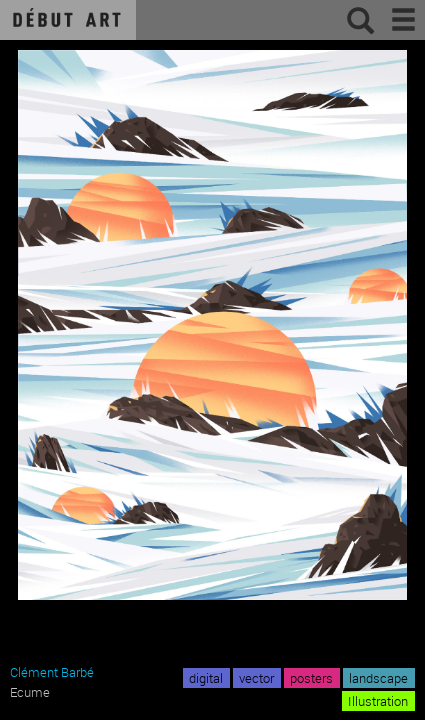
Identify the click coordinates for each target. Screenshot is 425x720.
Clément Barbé (52, 672)
